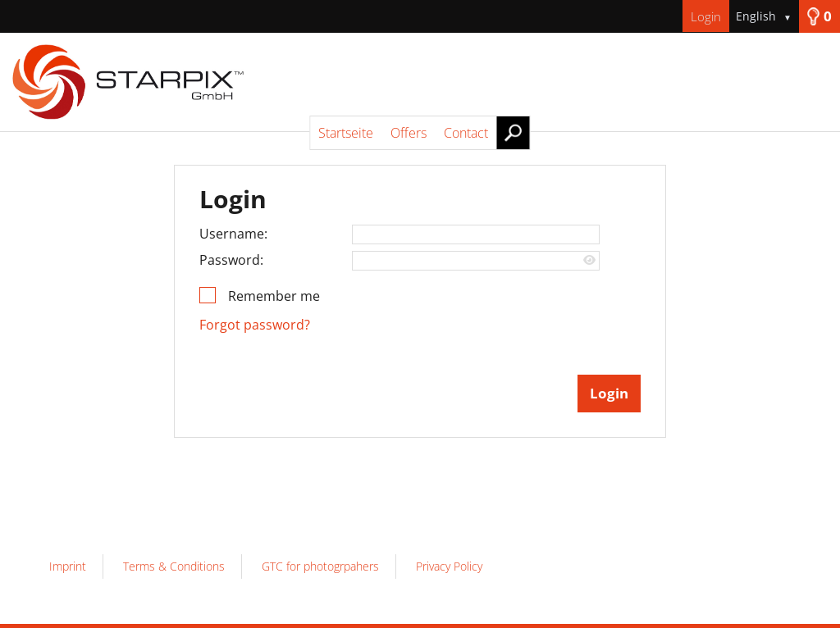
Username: (233, 234)
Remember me (274, 296)
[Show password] (589, 260)
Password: (231, 260)
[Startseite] (420, 82)
